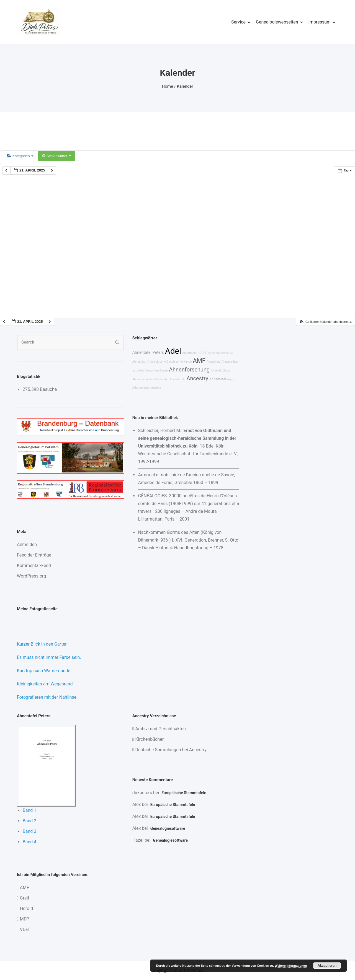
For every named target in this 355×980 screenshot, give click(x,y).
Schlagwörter (57, 156)
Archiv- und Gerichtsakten (160, 729)
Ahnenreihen (141, 379)
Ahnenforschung (189, 370)
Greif (25, 898)
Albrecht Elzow (220, 371)
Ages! (231, 379)
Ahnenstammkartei (221, 353)
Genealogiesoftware (168, 828)
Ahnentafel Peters (148, 353)
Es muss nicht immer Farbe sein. (49, 657)
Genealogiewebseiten (277, 22)
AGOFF (202, 353)
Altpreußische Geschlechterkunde (170, 362)
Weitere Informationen (291, 966)
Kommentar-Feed (34, 566)
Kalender (185, 86)
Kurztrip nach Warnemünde (44, 671)
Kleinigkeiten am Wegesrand (45, 684)
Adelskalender (159, 379)
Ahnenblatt (140, 362)
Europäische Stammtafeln (184, 793)
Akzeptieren (327, 966)
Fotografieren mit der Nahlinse (47, 697)
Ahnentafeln (177, 379)
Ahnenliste (213, 362)
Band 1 (30, 810)
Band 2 (30, 821)
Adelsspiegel (141, 388)
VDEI (25, 930)
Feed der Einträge (34, 555)
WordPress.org (31, 576)
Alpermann (189, 353)
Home (168, 86)
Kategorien (20, 156)
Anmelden (27, 544)
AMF (199, 361)
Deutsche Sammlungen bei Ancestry (171, 750)
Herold (26, 908)
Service (238, 22)
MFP (25, 919)
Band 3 (30, 831)
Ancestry (197, 378)
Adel (173, 351)
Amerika (155, 388)
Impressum (320, 22)
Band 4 (30, 842)
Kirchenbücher (149, 739)
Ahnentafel (218, 379)
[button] (325, 322)
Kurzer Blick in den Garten (42, 644)
